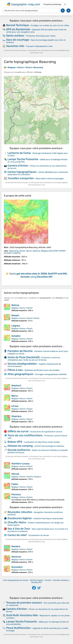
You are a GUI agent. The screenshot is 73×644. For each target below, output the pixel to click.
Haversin (16, 557)
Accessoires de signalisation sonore (46, 432)
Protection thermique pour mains (41, 36)
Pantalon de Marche (20, 351)
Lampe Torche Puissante (23, 159)
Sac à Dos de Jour (19, 529)
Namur (23, 308)
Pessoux (16, 494)
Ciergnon (38, 477)
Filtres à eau (15, 370)
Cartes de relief (17, 535)
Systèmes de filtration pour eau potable (42, 370)
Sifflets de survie (18, 431)
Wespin (15, 315)
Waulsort (16, 385)
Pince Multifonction (18, 628)
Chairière (16, 416)
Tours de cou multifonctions (25, 435)
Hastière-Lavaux (21, 464)
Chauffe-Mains (17, 522)
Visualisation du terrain (39, 535)
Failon (15, 484)
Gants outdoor (15, 36)
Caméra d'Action (18, 166)
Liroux (15, 406)
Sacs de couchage (18, 40)
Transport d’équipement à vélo (39, 46)
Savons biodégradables (22, 364)
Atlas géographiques (20, 374)
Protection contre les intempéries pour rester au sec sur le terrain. (34, 359)
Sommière (17, 567)
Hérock (15, 474)
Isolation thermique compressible (48, 519)
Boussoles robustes (20, 512)
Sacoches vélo (15, 46)
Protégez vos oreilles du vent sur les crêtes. (50, 25)
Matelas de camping (20, 446)
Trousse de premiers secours (24, 603)
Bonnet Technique (17, 25)
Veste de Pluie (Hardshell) (24, 357)
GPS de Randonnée (18, 29)
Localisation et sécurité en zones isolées (42, 442)
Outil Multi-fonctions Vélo (22, 615)
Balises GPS (15, 442)
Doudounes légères (20, 518)
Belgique (15, 308)
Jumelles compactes (21, 178)
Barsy (15, 396)
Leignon (16, 326)
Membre (16, 546)
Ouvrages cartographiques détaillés (51, 374)
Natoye (15, 305)
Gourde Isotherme (19, 450)
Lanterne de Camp (19, 153)
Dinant (30, 308)
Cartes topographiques (22, 172)
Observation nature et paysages (50, 179)
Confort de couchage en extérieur (49, 446)
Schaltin (16, 336)
